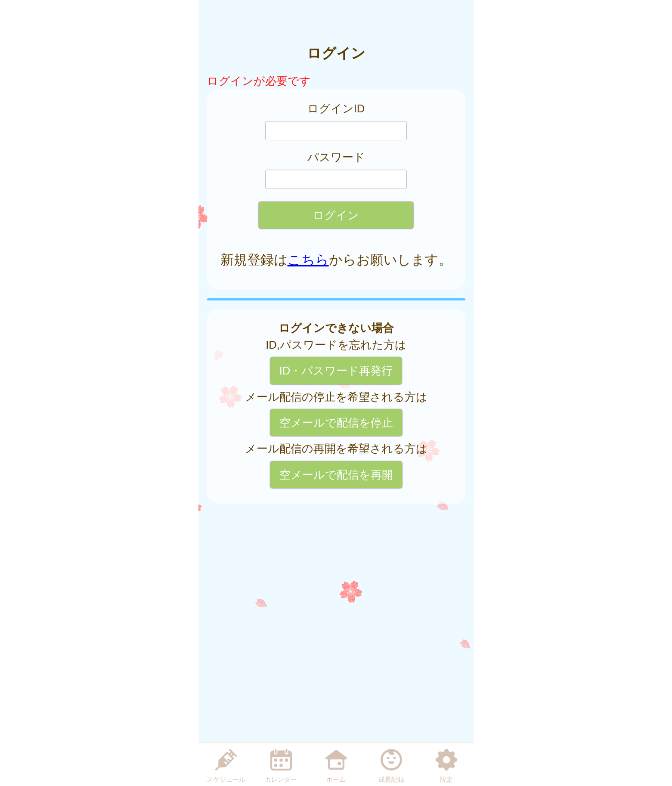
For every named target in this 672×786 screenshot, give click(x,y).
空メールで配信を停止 (336, 423)
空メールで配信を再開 (336, 475)
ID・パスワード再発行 (336, 371)
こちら (308, 260)
